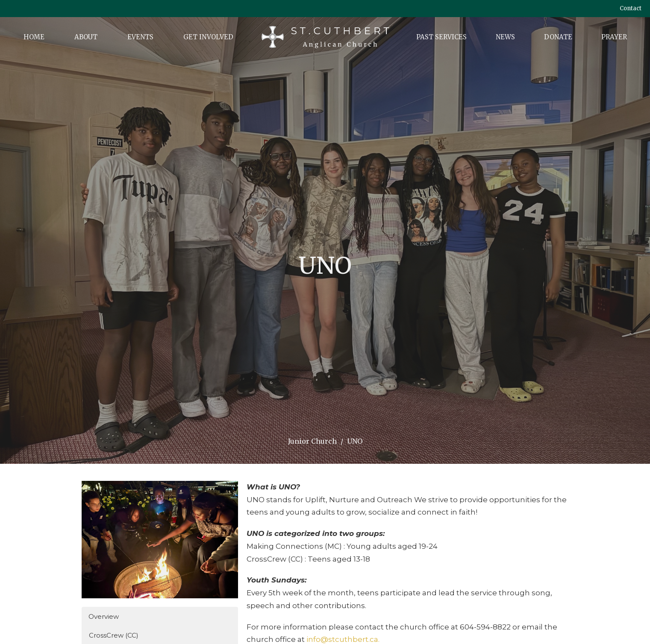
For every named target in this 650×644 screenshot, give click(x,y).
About (86, 37)
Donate (558, 37)
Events (140, 37)
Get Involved (208, 37)
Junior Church (312, 441)
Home (34, 37)
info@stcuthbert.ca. (343, 639)
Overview (104, 616)
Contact (631, 8)
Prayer (614, 37)
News (505, 37)
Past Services (441, 37)
